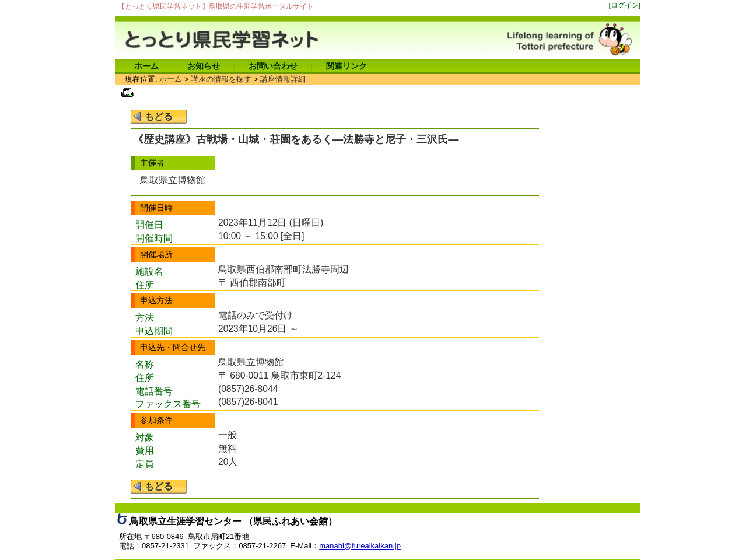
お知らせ (204, 66)
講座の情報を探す (221, 79)
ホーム (146, 66)
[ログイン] (625, 5)
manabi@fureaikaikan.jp (360, 546)
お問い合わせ (273, 66)
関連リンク (346, 66)
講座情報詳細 (283, 79)
